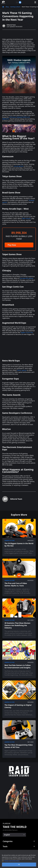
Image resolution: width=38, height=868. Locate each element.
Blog (7, 7)
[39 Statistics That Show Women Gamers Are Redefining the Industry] (19, 618)
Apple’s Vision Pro (27, 332)
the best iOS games (26, 278)
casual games (19, 166)
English (7, 835)
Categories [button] (8, 841)
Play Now (12, 245)
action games (22, 370)
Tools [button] (5, 846)
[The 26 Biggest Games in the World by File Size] (19, 538)
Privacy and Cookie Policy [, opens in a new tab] (12, 861)
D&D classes (26, 218)
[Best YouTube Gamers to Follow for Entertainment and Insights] (19, 659)
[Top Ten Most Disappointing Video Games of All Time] (19, 739)
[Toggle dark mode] (19, 2)
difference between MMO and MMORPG (16, 118)
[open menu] (35, 2)
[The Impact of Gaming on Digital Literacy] (19, 699)
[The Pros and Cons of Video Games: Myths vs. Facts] (19, 577)
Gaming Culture (15, 7)
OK (19, 864)
